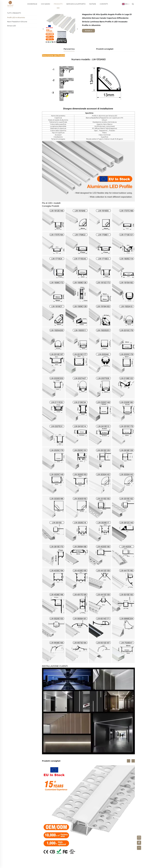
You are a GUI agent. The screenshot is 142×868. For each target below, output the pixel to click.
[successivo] (77, 29)
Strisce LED (12, 26)
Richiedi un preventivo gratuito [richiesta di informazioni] (88, 31)
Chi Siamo (46, 4)
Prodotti (58, 4)
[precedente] (43, 29)
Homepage (32, 4)
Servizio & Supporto (76, 4)
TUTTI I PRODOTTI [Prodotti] (14, 13)
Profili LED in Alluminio (16, 18)
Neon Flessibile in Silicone (17, 22)
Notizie (93, 4)
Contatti (104, 4)
